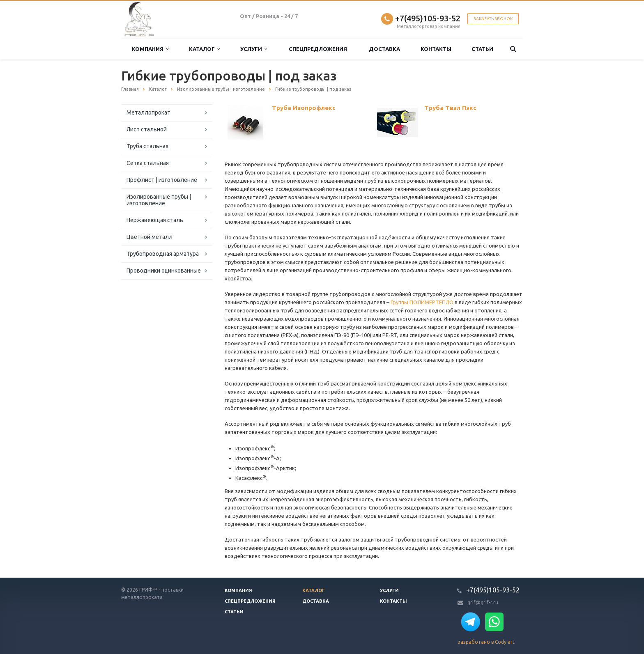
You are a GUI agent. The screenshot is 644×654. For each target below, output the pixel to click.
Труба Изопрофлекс (304, 108)
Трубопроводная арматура (163, 254)
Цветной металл (149, 237)
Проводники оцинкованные (164, 271)
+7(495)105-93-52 (428, 18)
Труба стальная (147, 146)
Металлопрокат (148, 112)
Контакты (436, 49)
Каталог (204, 49)
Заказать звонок (493, 19)
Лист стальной (147, 129)
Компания (150, 49)
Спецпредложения (318, 49)
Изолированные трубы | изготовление (159, 200)
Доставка (384, 49)
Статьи (482, 49)
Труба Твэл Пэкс (450, 108)
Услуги (254, 49)
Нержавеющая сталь (155, 220)
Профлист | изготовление (162, 180)
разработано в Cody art (486, 642)
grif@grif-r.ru (483, 602)
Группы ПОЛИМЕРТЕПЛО (422, 302)
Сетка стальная (148, 163)
